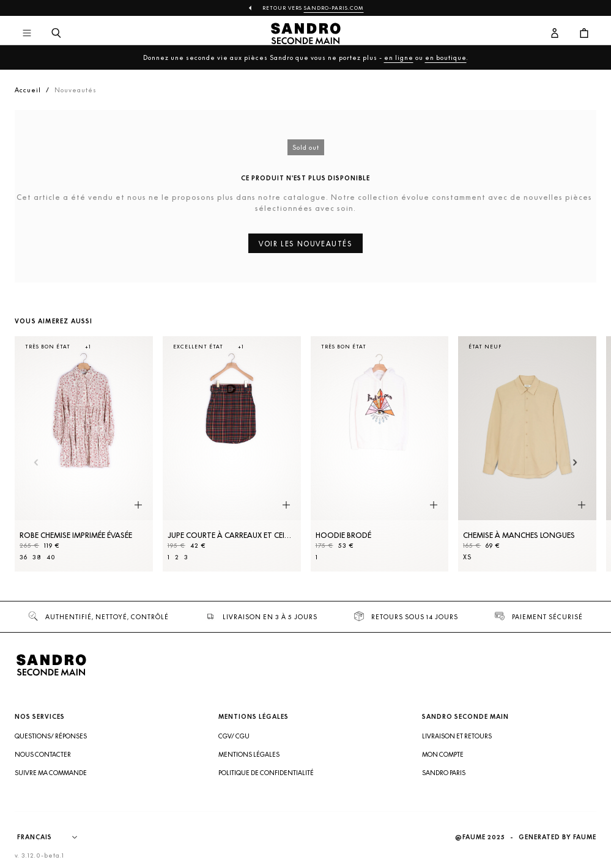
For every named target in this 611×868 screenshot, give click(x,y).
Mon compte (443, 754)
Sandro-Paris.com (334, 8)
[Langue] (53, 837)
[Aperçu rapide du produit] (138, 506)
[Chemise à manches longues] (527, 454)
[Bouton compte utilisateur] (555, 34)
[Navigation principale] (27, 34)
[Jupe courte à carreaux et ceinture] (232, 454)
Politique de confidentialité (266, 773)
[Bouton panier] (584, 34)
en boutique (446, 57)
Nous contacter (43, 754)
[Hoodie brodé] (380, 454)
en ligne (399, 57)
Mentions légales (249, 754)
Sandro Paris (444, 773)
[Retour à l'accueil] (305, 34)
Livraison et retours (457, 736)
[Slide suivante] (575, 463)
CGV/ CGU (234, 736)
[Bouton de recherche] (56, 34)
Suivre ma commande (51, 773)
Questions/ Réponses (51, 736)
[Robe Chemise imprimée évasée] (84, 454)
